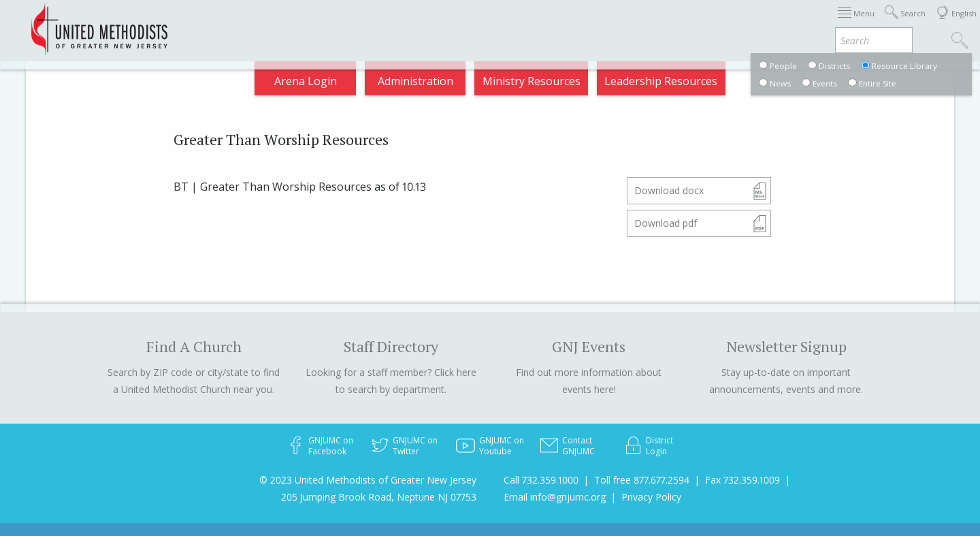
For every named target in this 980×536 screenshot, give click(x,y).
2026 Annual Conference (267, 23)
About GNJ (558, 23)
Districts (625, 23)
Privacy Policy (651, 497)
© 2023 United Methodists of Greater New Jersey (368, 480)
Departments (700, 23)
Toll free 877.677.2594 (642, 480)
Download (669, 190)
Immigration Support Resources (430, 23)
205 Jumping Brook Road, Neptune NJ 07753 (379, 497)
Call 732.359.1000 (541, 480)
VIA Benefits (784, 23)
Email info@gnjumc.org (555, 497)
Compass (857, 23)
